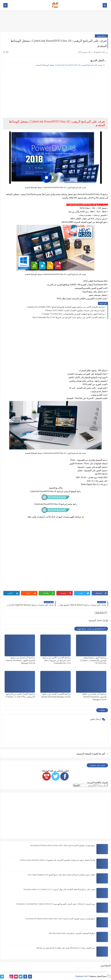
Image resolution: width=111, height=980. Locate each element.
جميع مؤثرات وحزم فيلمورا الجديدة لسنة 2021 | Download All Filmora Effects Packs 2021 (60, 919)
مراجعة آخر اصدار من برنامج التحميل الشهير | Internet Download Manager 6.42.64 (20, 660)
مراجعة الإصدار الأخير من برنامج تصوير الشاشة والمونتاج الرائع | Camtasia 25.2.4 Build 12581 (66, 307)
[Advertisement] (55, 91)
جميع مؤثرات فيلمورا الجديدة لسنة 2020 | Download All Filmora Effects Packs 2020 (63, 845)
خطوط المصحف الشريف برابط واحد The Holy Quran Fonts (72, 933)
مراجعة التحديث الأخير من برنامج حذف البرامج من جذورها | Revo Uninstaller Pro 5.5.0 (69, 317)
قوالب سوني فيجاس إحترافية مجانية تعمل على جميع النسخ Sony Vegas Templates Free (61, 875)
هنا (100, 754)
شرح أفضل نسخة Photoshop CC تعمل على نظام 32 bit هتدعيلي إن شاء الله (66, 948)
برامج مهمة (101, 36)
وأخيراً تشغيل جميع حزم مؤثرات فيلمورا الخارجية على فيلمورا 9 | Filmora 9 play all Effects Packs (58, 860)
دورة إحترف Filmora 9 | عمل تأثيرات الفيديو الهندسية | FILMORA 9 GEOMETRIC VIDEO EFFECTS (56, 904)
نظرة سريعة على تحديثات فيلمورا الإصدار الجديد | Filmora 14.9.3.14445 (75, 310)
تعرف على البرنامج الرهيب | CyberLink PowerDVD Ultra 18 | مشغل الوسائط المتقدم (69, 65)
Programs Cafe (81, 976)
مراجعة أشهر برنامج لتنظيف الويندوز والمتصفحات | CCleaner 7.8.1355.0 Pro (73, 314)
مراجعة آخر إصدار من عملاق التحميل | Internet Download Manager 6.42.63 (94, 697)
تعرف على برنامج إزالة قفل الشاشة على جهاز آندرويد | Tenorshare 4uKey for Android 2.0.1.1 (59, 889)
